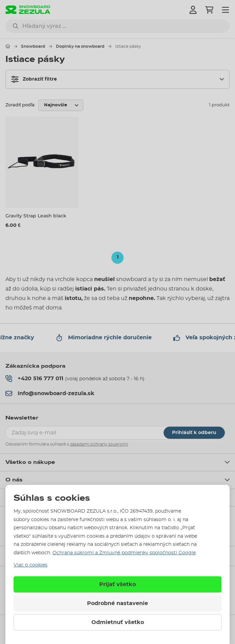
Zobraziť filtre (34, 79)
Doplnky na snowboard (80, 46)
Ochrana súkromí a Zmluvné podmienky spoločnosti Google (124, 553)
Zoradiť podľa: (20, 105)
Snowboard (33, 46)
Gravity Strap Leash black (36, 216)
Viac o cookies (30, 565)
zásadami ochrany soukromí (99, 444)
